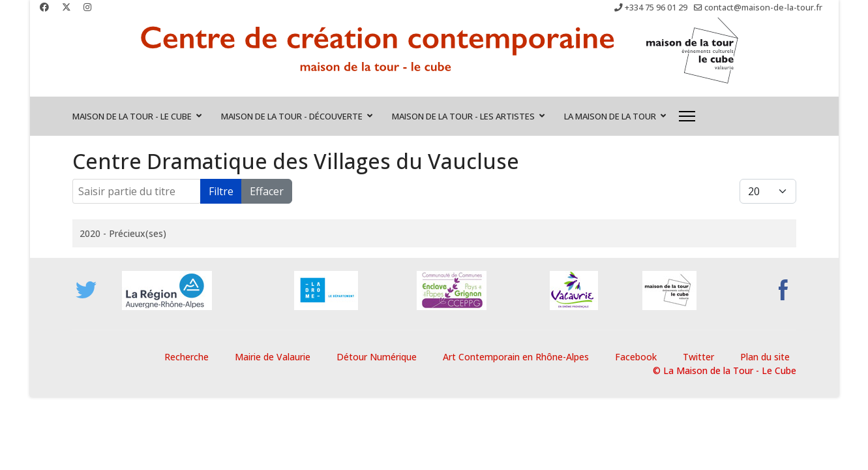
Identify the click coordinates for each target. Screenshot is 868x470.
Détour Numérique (377, 357)
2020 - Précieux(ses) (123, 233)
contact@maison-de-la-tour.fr (763, 8)
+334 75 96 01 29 (656, 8)
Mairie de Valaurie (273, 357)
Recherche (187, 357)
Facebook (636, 357)
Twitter (698, 357)
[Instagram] (87, 7)
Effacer (267, 191)
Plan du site (765, 357)
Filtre (221, 191)
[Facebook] (44, 7)
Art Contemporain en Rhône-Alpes (516, 357)
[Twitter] (67, 7)
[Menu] (687, 116)
